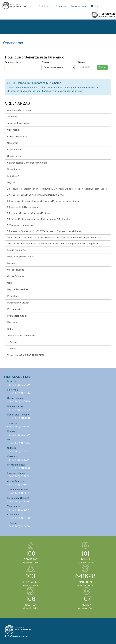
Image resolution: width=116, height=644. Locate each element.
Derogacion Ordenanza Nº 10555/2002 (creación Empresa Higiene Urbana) (44, 231)
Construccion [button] (15, 156)
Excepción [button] (13, 176)
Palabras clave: (13, 62)
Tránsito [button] (12, 342)
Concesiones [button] (14, 150)
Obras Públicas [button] (16, 276)
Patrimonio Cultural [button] (18, 303)
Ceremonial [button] (14, 130)
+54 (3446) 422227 (18, 460)
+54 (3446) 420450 (19, 518)
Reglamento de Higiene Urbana (23, 207)
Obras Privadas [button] (16, 270)
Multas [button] (11, 263)
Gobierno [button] (45, 6)
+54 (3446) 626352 (18, 426)
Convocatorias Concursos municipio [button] (27, 163)
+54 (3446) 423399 (18, 501)
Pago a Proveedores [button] (19, 289)
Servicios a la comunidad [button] (21, 335)
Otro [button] (10, 283)
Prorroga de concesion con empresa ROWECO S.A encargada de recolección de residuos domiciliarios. (57, 189)
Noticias (96, 6)
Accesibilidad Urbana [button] (19, 110)
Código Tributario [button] (17, 136)
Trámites (61, 6)
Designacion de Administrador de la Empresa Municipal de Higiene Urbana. (44, 201)
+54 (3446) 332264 (18, 510)
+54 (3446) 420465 (19, 393)
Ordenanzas (13, 43)
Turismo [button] (12, 349)
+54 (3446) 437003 (19, 418)
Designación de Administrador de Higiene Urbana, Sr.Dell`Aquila (38, 219)
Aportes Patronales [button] (18, 123)
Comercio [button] (13, 143)
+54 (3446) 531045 (18, 451)
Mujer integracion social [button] (21, 257)
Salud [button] (10, 329)
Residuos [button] (12, 322)
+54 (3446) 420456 (19, 526)
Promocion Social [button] (17, 316)
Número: (83, 62)
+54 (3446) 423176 (18, 493)
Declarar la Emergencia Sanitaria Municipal (29, 213)
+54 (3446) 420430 (19, 435)
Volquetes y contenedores (21, 225)
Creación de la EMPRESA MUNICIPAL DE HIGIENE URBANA (36, 195)
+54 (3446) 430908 (19, 401)
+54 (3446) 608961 (18, 476)
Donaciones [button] (14, 169)
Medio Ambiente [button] (16, 250)
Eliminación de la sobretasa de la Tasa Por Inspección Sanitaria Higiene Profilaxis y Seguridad (53, 243)
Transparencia (79, 6)
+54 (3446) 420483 (19, 410)
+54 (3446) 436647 (19, 485)
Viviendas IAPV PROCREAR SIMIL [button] (26, 355)
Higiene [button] (12, 182)
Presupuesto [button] (14, 309)
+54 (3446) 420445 (19, 443)
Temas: (45, 62)
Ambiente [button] (13, 117)
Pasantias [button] (13, 296)
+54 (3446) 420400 (19, 385)
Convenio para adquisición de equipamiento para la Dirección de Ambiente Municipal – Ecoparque (54, 237)
